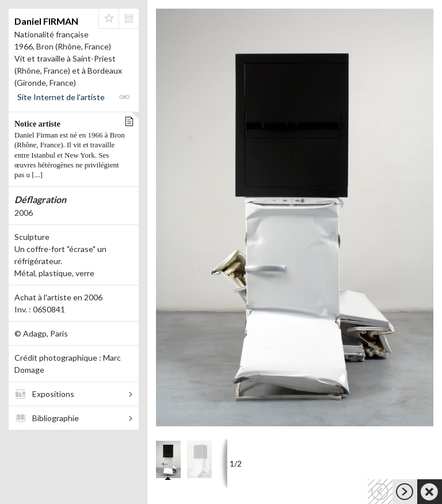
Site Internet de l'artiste (61, 97)
